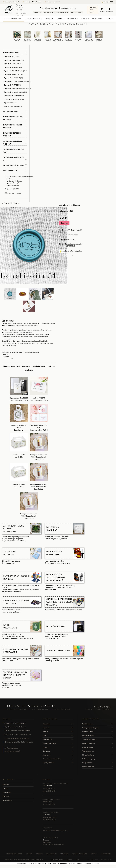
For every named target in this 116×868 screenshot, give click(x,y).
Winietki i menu (98, 724)
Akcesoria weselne (34, 19)
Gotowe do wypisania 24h (58, 759)
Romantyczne (58, 739)
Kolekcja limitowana (58, 743)
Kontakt (110, 19)
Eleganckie (58, 724)
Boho (58, 735)
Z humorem (58, 755)
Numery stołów (98, 747)
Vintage (58, 747)
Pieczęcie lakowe (98, 755)
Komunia (50, 19)
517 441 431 (46, 815)
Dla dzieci (85, 19)
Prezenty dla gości (98, 743)
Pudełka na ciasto (98, 735)
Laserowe (58, 728)
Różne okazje (98, 19)
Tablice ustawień (98, 751)
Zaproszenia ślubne (14, 19)
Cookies (77, 860)
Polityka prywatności (57, 860)
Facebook (110, 10)
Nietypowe (58, 751)
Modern (58, 732)
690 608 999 (107, 2)
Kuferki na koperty (98, 759)
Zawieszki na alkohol (98, 739)
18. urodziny (73, 19)
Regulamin (69, 860)
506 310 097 (46, 830)
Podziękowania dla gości (98, 728)
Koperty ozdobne (58, 763)
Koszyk (102, 10)
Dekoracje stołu (98, 732)
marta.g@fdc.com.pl (14, 193)
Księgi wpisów (98, 763)
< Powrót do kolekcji (11, 203)
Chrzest (61, 19)
